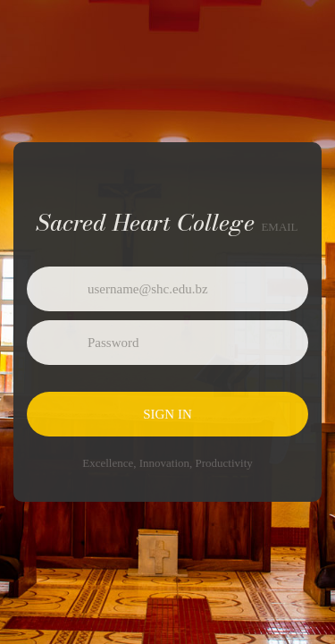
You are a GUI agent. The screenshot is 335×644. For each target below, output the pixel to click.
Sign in (167, 414)
